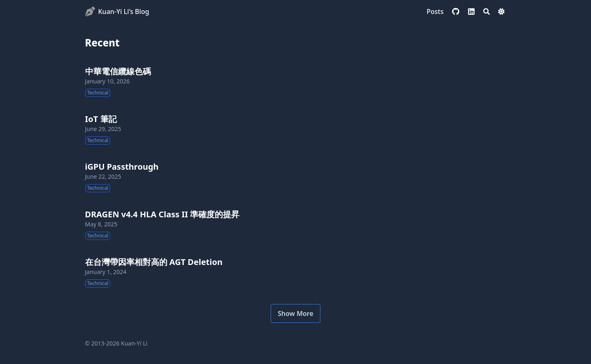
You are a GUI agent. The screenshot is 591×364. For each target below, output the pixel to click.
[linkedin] (471, 12)
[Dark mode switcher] (501, 12)
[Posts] (435, 12)
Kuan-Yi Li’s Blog (124, 12)
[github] (456, 12)
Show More (295, 313)
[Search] (487, 12)
